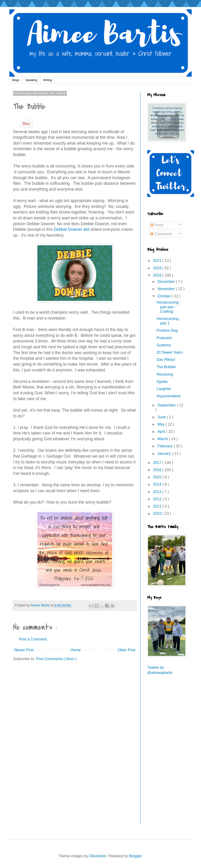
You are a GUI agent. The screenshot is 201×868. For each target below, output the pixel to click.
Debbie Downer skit (72, 229)
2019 (158, 268)
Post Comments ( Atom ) (56, 659)
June (162, 417)
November (167, 289)
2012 (158, 499)
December (167, 282)
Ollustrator (98, 856)
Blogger (135, 856)
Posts (157, 225)
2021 (158, 261)
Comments (161, 234)
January (165, 454)
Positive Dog (167, 330)
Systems (164, 345)
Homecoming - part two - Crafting (169, 307)
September (167, 405)
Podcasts (164, 338)
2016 (158, 470)
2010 (158, 514)
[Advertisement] (163, 753)
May (162, 424)
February (165, 446)
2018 (158, 275)
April (162, 432)
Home (76, 650)
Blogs (16, 80)
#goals (162, 382)
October (165, 296)
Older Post (126, 650)
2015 (158, 477)
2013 (158, 492)
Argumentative (169, 396)
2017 (158, 463)
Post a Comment (33, 639)
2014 (158, 484)
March (163, 439)
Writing (48, 80)
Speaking (31, 80)
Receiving (165, 374)
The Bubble (166, 367)
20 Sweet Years (170, 352)
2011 (158, 506)
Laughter (164, 389)
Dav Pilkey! (166, 360)
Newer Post (24, 650)
